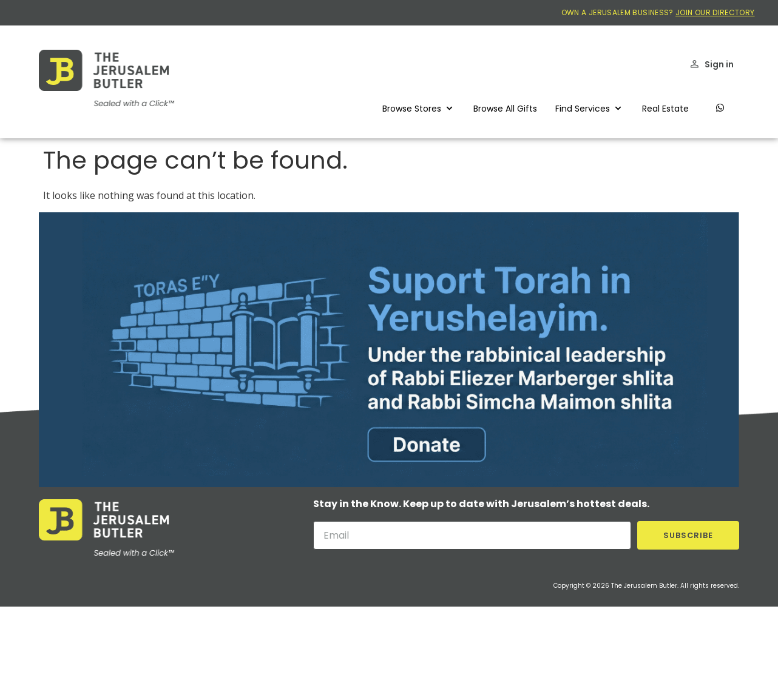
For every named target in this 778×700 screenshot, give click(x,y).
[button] (419, 109)
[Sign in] (695, 64)
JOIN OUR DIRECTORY (715, 12)
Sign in (719, 64)
